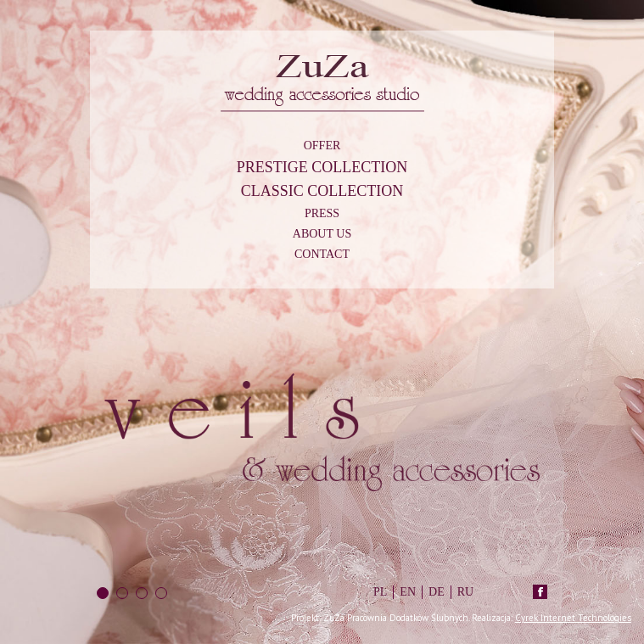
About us (322, 234)
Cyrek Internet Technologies (573, 618)
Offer (322, 146)
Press (322, 213)
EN (408, 592)
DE (437, 592)
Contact (322, 254)
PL (380, 592)
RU (465, 592)
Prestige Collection (322, 167)
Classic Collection (322, 191)
